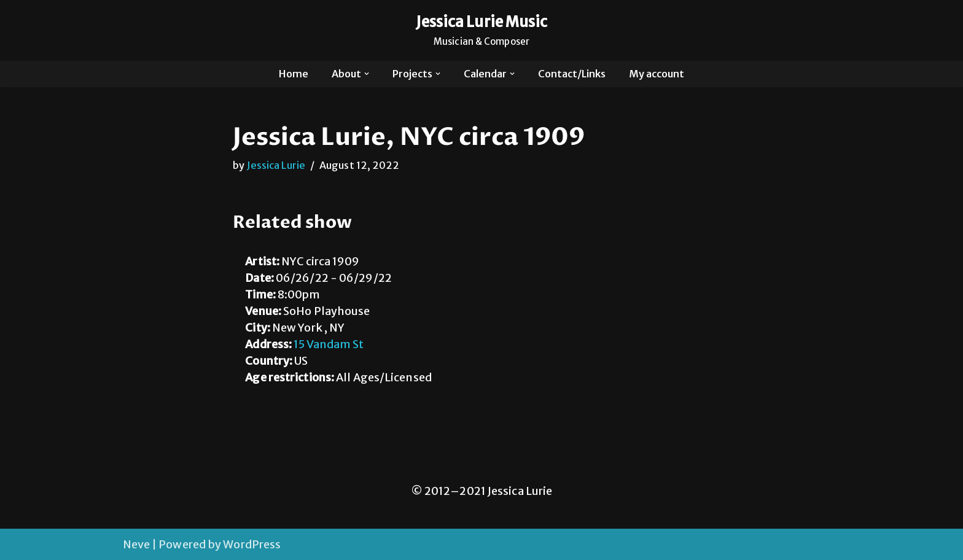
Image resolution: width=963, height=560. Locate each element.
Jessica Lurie (276, 165)
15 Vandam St (329, 344)
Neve (136, 544)
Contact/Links (572, 74)
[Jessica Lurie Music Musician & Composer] (482, 30)
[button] (367, 74)
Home (294, 74)
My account (657, 74)
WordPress (252, 544)
